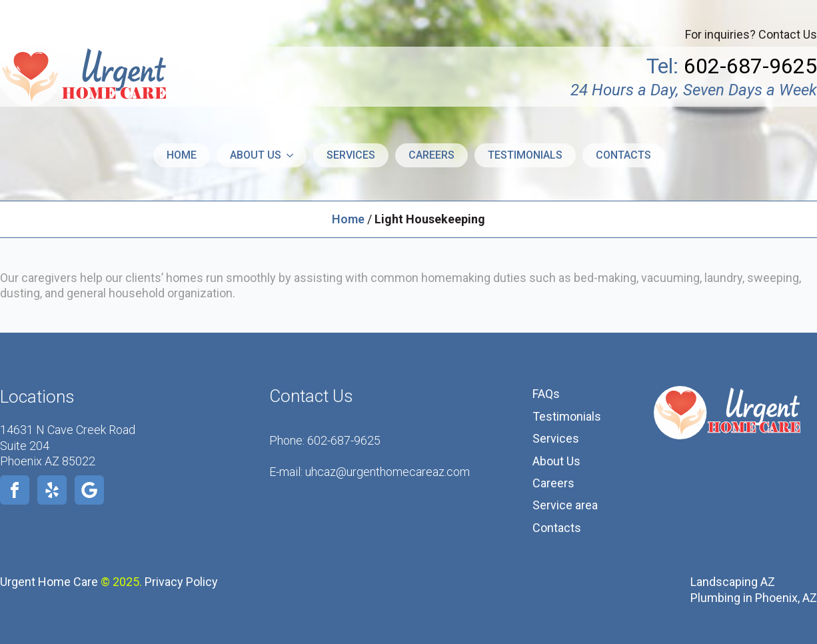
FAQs (546, 394)
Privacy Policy (181, 582)
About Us (556, 461)
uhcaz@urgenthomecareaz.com (388, 472)
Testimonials (525, 155)
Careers (431, 155)
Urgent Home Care (49, 582)
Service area (565, 505)
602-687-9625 (344, 440)
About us (256, 155)
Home (182, 155)
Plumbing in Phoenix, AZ (754, 598)
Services (351, 155)
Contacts (623, 155)
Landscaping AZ (733, 582)
